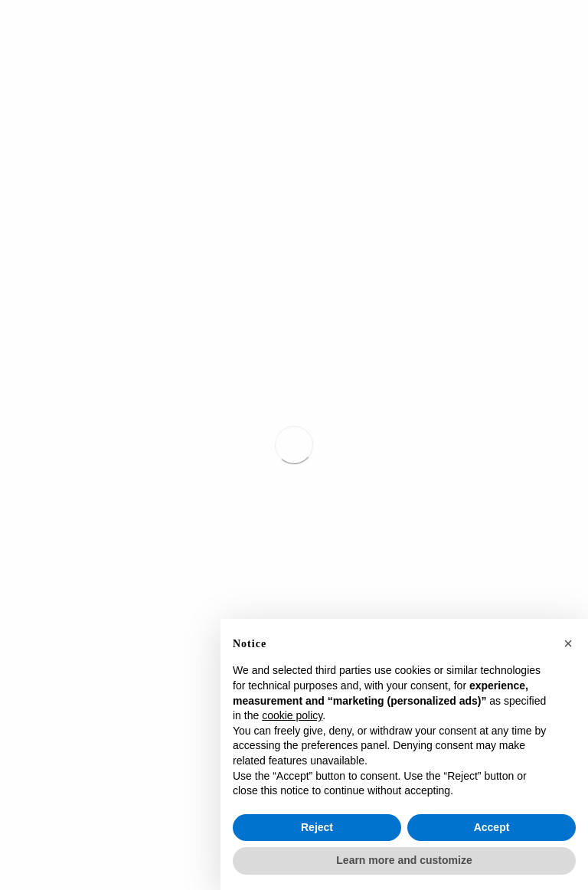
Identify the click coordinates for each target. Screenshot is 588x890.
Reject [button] (317, 827)
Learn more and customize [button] (404, 860)
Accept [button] (492, 827)
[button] (568, 643)
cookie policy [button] (292, 715)
